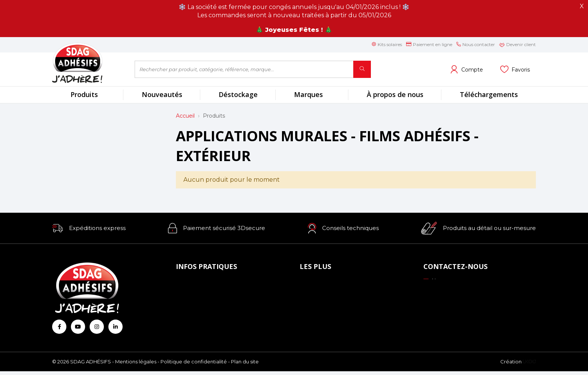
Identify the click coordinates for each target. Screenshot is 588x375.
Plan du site (245, 365)
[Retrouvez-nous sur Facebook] (59, 327)
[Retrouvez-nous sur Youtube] (78, 327)
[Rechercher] (362, 69)
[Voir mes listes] (515, 69)
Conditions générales (206, 313)
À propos (190, 282)
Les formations (322, 313)
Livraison (190, 303)
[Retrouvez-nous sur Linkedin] (115, 327)
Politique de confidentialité (194, 365)
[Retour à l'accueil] (88, 63)
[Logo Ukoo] (529, 365)
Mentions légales (136, 365)
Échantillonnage (323, 293)
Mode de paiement (204, 293)
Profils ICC (316, 303)
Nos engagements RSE (333, 282)
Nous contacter (448, 281)
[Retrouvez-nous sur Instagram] (97, 327)
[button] (89, 228)
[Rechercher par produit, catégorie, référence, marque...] (244, 69)
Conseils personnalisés (331, 324)
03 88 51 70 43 (447, 291)
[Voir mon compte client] (466, 69)
